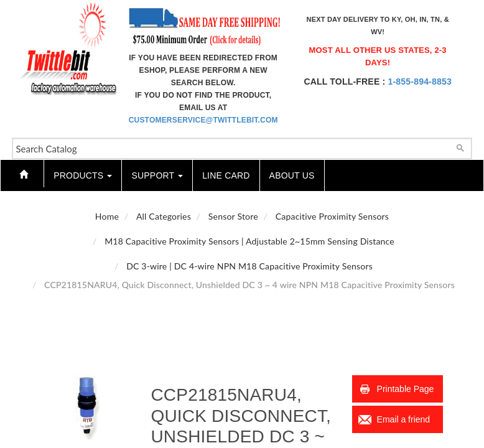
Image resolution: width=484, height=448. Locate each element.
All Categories (164, 216)
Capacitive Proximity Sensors (332, 216)
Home (107, 216)
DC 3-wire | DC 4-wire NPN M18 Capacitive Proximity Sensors (249, 266)
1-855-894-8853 (419, 82)
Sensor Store (233, 216)
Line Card (226, 175)
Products (83, 175)
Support (157, 175)
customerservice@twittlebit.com (203, 120)
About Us (292, 175)
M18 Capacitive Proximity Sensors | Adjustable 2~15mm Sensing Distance (249, 241)
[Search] (460, 147)
